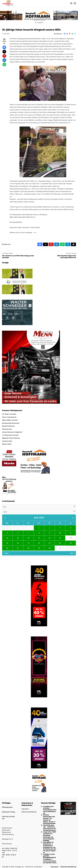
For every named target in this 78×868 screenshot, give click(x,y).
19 (7, 543)
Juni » (72, 553)
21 (28, 543)
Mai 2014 (39, 518)
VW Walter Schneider (9, 414)
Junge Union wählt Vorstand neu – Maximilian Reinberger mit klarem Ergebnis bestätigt (50, 836)
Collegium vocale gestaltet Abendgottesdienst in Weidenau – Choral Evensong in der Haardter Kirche (50, 858)
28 (28, 548)
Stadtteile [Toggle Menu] (39, 23)
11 (71, 533)
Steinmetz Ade (7, 429)
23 (50, 543)
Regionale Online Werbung (11, 438)
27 (18, 548)
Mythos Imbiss (7, 444)
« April (6, 553)
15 (39, 538)
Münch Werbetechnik (9, 417)
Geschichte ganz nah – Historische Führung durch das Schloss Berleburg (50, 828)
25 (71, 543)
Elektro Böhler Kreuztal (10, 420)
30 (50, 548)
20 (18, 543)
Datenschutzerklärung (29, 812)
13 (18, 538)
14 (28, 538)
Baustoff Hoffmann (8, 426)
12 (7, 538)
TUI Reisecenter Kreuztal (10, 435)
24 (60, 543)
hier (35, 232)
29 (39, 548)
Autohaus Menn (7, 441)
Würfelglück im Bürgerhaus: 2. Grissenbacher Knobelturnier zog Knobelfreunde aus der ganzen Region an (50, 847)
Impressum (25, 809)
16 (50, 538)
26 (7, 548)
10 (60, 533)
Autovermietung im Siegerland (12, 432)
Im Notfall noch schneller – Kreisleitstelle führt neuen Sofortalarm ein (50, 810)
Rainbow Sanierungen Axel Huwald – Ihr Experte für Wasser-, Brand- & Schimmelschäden (49, 819)
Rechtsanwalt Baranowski (11, 423)
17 (60, 538)
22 (39, 543)
